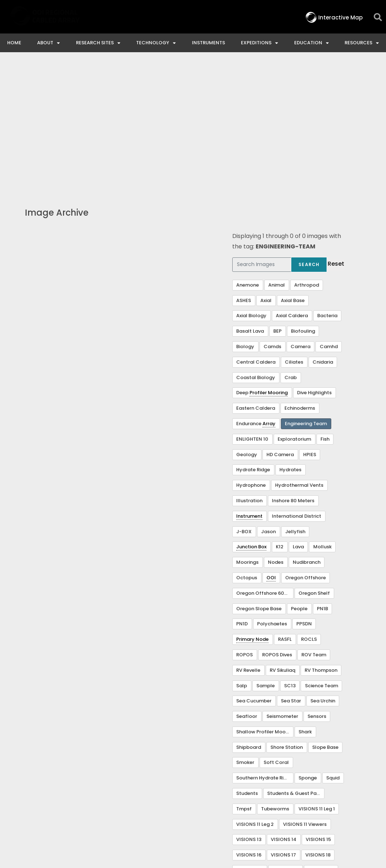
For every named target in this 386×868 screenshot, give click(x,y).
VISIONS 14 (284, 708)
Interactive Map (90, 805)
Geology (247, 323)
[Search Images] (262, 134)
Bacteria (327, 185)
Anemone (248, 154)
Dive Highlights (314, 262)
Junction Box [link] (251, 416)
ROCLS (309, 508)
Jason (268, 401)
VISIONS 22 (285, 739)
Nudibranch (307, 431)
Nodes (276, 431)
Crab (291, 246)
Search (309, 133)
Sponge (308, 647)
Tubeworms (275, 678)
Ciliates (294, 231)
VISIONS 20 (250, 739)
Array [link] (269, 293)
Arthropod (307, 154)
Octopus (247, 447)
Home (14, 43)
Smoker (245, 631)
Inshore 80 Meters (293, 370)
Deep (262, 262)
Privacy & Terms (354, 805)
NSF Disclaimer (294, 805)
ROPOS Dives (277, 524)
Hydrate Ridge (253, 339)
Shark (305, 601)
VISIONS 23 (321, 739)
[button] (378, 17)
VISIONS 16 (249, 724)
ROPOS (244, 524)
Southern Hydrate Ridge (264, 647)
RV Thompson (321, 539)
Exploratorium (294, 308)
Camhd (329, 215)
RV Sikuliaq (282, 539)
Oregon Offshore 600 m (265, 462)
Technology (156, 43)
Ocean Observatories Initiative (212, 805)
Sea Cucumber (254, 570)
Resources (362, 43)
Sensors (317, 585)
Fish (325, 308)
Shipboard (249, 616)
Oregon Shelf (314, 462)
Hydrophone (251, 354)
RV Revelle (248, 539)
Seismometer (282, 585)
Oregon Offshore (306, 447)
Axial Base (293, 169)
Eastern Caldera (256, 277)
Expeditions (259, 43)
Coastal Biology (256, 246)
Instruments (208, 43)
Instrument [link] (249, 385)
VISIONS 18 (318, 724)
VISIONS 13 (249, 708)
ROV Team (314, 524)
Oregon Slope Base (259, 478)
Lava (298, 416)
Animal (277, 154)
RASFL (285, 508)
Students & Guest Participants (296, 662)
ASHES (244, 169)
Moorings (247, 431)
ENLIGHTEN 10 (252, 308)
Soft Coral (276, 631)
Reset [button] (336, 133)
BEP (277, 200)
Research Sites (98, 43)
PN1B (322, 478)
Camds (272, 215)
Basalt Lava (250, 200)
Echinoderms (300, 277)
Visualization (252, 755)
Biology (245, 215)
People (299, 478)
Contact (140, 805)
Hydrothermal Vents (299, 354)
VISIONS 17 (283, 724)
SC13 (290, 555)
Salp (242, 555)
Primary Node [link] (252, 508)
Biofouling (303, 200)
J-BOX (244, 401)
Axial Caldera (292, 185)
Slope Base (325, 616)
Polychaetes (272, 493)
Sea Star (291, 570)
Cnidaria (323, 231)
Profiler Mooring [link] (269, 262)
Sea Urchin (323, 570)
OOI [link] (271, 447)
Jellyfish (295, 401)
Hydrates (290, 339)
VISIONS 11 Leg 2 (255, 693)
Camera (300, 215)
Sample (266, 555)
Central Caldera (256, 231)
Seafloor (247, 585)
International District (297, 385)
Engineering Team (306, 293)
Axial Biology (251, 185)
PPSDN (304, 493)
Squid (333, 647)
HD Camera (280, 323)
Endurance (256, 293)
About (48, 43)
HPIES (310, 323)
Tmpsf (244, 678)
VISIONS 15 (318, 708)
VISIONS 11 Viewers (305, 693)
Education (311, 43)
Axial (266, 169)
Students (247, 662)
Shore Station (287, 616)
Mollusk (322, 416)
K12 (280, 416)
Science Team (322, 555)
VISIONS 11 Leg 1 (317, 678)
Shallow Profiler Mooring (265, 601)
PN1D (242, 493)
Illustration (249, 370)
